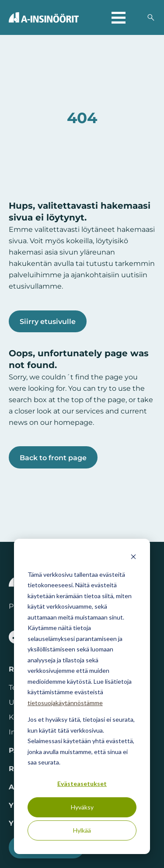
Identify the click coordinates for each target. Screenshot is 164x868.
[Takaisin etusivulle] (44, 17)
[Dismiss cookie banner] (133, 558)
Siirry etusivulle (48, 321)
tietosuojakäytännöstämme (65, 703)
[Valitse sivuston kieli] (136, 17)
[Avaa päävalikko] (119, 17)
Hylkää (82, 830)
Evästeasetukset (82, 784)
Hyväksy (82, 807)
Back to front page (53, 458)
